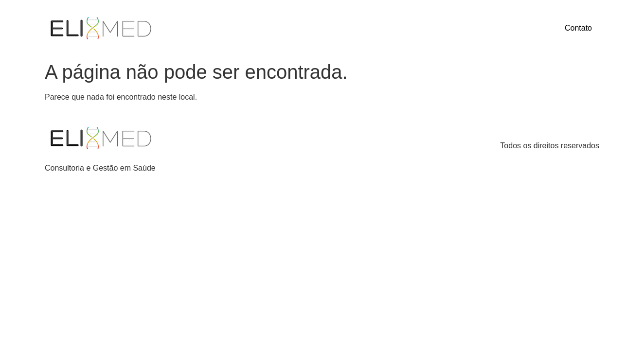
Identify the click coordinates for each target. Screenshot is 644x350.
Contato (578, 28)
